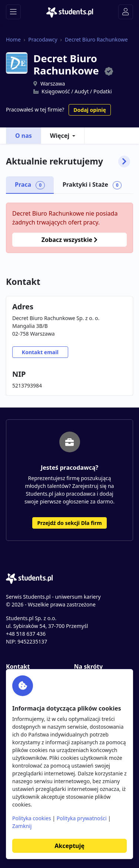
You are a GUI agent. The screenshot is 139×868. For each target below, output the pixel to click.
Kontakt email (40, 352)
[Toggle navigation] (13, 12)
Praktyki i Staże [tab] (92, 185)
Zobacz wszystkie (69, 240)
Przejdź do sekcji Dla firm (69, 523)
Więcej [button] (60, 136)
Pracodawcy (43, 39)
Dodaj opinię (90, 110)
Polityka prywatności (82, 818)
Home (13, 39)
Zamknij (22, 826)
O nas (24, 136)
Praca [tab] (30, 185)
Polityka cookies (32, 818)
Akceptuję (69, 846)
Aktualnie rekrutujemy (68, 162)
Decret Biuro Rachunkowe (96, 39)
